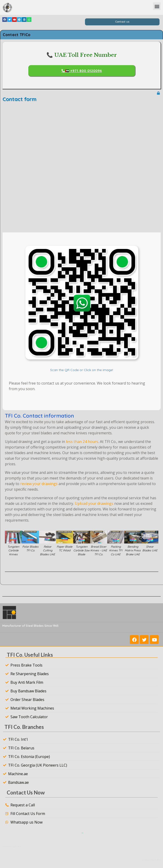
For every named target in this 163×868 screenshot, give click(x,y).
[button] (157, 6)
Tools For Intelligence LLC (83, 833)
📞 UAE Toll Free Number (82, 55)
